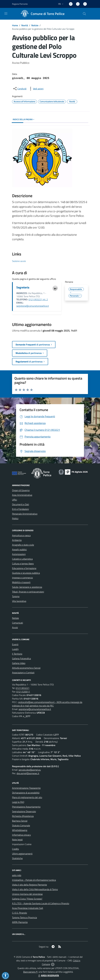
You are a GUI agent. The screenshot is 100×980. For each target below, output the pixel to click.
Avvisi (15, 627)
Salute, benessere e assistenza (27, 587)
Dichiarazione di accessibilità (26, 793)
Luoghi (15, 649)
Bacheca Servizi (20, 821)
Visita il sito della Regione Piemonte (29, 885)
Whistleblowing (20, 830)
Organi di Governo (21, 490)
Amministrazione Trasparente (26, 788)
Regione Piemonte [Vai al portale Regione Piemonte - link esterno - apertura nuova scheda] (20, 4)
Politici (15, 518)
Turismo (16, 596)
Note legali (17, 840)
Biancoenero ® (30, 972)
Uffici (14, 500)
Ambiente (17, 540)
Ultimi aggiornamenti (22, 854)
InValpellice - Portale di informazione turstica (34, 880)
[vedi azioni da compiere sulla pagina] (36, 89)
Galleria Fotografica (21, 658)
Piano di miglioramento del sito (27, 797)
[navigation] (6, 13)
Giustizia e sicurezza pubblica (26, 573)
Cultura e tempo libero (23, 564)
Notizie (35, 25)
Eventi (15, 644)
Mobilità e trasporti (21, 582)
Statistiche (17, 858)
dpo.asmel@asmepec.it (28, 773)
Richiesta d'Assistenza (23, 816)
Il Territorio (17, 654)
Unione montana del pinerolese (27, 894)
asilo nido (17, 875)
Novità (25, 25)
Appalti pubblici (19, 549)
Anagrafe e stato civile (23, 545)
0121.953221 (23, 688)
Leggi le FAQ (18, 802)
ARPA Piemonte (20, 922)
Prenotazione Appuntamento (26, 807)
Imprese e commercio (22, 578)
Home (15, 25)
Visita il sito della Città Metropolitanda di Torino (35, 889)
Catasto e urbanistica (22, 559)
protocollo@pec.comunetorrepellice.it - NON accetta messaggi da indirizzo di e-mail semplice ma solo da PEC (47, 704)
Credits (15, 849)
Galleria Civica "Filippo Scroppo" (27, 899)
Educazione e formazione (24, 568)
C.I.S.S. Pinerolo (19, 913)
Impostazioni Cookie (22, 844)
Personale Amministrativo (25, 514)
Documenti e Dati (21, 504)
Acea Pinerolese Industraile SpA (28, 908)
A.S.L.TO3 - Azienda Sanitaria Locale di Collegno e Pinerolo (41, 903)
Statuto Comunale (21, 825)
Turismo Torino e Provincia (24, 917)
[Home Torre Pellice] (42, 14)
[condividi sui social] (20, 89)
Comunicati (17, 623)
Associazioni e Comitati (23, 673)
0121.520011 (23, 692)
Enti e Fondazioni (20, 509)
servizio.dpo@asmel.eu (30, 770)
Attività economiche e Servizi (26, 668)
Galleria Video (19, 663)
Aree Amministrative (22, 495)
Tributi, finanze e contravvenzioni (28, 592)
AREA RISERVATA (48, 975)
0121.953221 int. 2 (38, 299)
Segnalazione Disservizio (24, 811)
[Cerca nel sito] (84, 14)
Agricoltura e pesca (21, 535)
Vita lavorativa (19, 601)
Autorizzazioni (19, 554)
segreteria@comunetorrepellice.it (33, 306)
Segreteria (23, 287)
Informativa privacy (21, 835)
